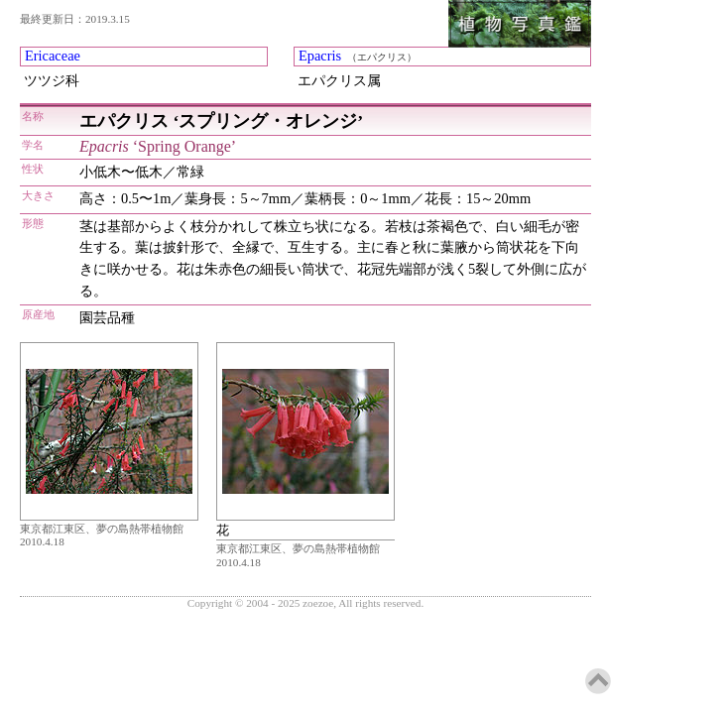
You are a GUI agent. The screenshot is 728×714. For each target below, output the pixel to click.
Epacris (320, 56)
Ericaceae (53, 56)
